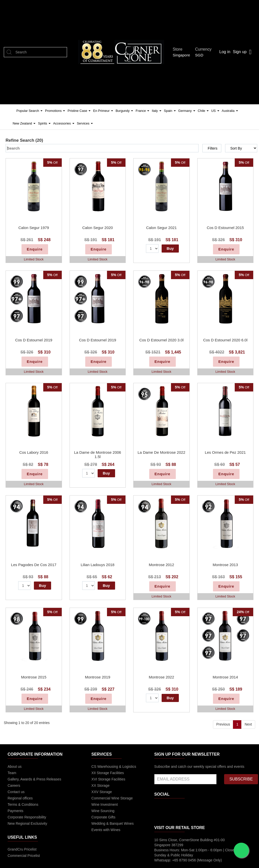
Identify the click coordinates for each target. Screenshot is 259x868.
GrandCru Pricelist (22, 849)
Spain (170, 111)
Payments (15, 811)
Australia (230, 111)
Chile (203, 111)
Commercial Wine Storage (112, 798)
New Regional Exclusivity (27, 823)
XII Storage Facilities (107, 773)
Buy (170, 248)
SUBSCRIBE (241, 779)
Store (179, 49)
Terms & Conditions (23, 804)
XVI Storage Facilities (108, 779)
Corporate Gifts (103, 817)
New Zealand (24, 123)
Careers (14, 786)
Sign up (240, 52)
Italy (156, 111)
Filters (212, 148)
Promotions (55, 111)
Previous (223, 724)
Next (248, 724)
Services (85, 123)
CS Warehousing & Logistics (114, 767)
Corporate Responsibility (27, 817)
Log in (225, 52)
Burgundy (124, 111)
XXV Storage (102, 792)
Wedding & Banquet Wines (112, 823)
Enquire (35, 249)
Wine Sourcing (103, 811)
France (142, 111)
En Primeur (103, 111)
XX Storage (100, 786)
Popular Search (29, 111)
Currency (205, 49)
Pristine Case (79, 111)
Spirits (44, 123)
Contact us (16, 792)
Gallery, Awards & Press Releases (34, 779)
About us (15, 767)
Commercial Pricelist (24, 856)
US (215, 111)
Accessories (64, 123)
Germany (187, 111)
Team (12, 773)
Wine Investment (104, 804)
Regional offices (20, 798)
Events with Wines (106, 830)
